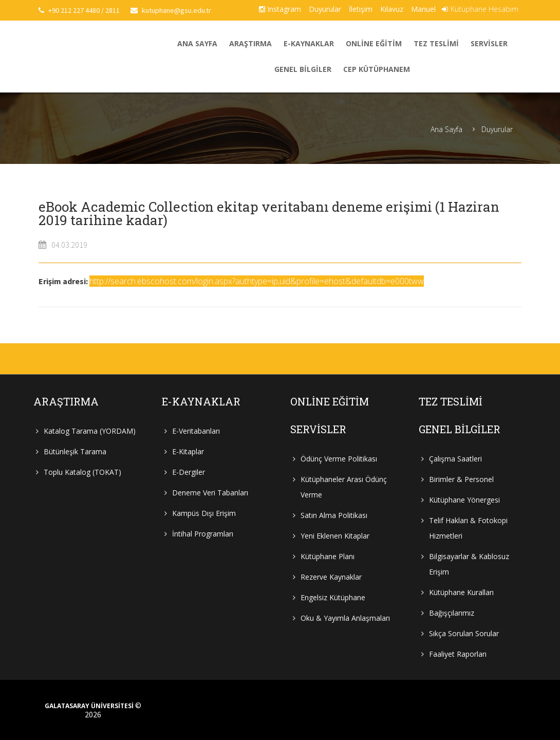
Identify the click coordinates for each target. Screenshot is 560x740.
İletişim (361, 9)
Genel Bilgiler (303, 69)
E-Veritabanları (196, 431)
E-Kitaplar (188, 451)
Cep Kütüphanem (377, 69)
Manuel (423, 9)
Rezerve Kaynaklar (331, 577)
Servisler (489, 43)
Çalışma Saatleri (455, 459)
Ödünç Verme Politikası (339, 459)
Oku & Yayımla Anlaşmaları (345, 618)
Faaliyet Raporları (458, 654)
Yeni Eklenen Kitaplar (335, 536)
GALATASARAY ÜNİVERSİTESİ (89, 706)
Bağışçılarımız (452, 613)
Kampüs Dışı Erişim (204, 513)
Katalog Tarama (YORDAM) (90, 431)
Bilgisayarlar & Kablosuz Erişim (469, 564)
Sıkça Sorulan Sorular (464, 633)
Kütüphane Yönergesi (464, 500)
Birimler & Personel (461, 479)
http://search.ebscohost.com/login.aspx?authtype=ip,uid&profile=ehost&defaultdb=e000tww (257, 281)
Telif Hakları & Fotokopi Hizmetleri (468, 528)
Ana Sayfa (197, 43)
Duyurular (325, 9)
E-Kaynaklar (309, 43)
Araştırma (250, 43)
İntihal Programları (203, 534)
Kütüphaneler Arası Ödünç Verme (344, 487)
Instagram (280, 9)
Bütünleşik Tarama (75, 451)
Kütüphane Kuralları (461, 592)
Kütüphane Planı (328, 556)
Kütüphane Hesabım (480, 9)
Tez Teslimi (436, 43)
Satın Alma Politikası (334, 515)
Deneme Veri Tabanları (210, 493)
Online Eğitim (374, 43)
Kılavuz (392, 9)
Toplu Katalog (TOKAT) (82, 472)
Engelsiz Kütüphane (333, 597)
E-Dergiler (189, 472)
